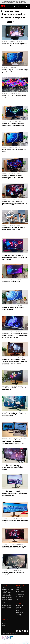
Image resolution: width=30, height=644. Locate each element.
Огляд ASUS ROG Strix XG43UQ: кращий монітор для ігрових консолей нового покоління (13, 468)
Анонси (4, 625)
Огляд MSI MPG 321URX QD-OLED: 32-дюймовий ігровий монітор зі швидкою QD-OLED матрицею (14, 257)
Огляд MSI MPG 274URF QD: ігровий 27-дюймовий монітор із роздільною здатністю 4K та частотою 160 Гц (14, 203)
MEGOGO (18, 614)
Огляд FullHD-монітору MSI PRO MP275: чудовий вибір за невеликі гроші (13, 228)
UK (2, 629)
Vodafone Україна (21, 609)
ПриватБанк (19, 605)
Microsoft (18, 616)
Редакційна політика (7, 589)
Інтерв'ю (18, 588)
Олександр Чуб (6, 254)
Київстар (18, 607)
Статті (14, 22)
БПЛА (17, 593)
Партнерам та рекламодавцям (6, 605)
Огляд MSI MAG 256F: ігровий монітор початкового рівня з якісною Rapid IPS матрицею (13, 125)
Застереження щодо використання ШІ (7, 595)
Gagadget (3, 6)
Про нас (4, 588)
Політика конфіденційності (7, 592)
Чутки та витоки (6, 622)
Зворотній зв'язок (7, 597)
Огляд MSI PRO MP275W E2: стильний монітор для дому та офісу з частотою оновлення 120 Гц (15, 71)
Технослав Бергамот (7, 438)
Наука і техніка (20, 591)
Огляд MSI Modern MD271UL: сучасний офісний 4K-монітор (13, 309)
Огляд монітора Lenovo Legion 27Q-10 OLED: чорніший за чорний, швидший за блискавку (14, 44)
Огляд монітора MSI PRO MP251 (11, 282)
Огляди (9, 22)
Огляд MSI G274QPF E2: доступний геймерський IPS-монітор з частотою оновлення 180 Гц (12, 177)
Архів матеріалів (6, 607)
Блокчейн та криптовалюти (20, 597)
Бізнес (18, 589)
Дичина (4, 624)
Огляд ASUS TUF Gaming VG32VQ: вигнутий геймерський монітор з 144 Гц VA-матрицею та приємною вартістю (14, 494)
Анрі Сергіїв (5, 41)
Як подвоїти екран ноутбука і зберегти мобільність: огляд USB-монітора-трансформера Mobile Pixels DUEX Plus (13, 442)
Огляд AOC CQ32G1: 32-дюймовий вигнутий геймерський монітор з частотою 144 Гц (14, 547)
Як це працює (20, 595)
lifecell (18, 611)
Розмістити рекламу (7, 599)
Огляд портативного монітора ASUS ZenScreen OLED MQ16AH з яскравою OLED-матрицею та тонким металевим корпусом (15, 335)
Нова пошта (19, 612)
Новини (4, 22)
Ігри (17, 600)
